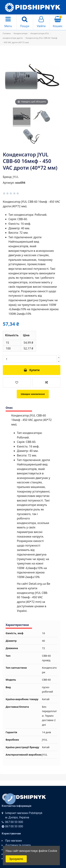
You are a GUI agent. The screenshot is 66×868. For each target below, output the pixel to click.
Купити (32, 370)
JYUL (16, 177)
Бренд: (7, 177)
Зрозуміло (16, 859)
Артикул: (9, 183)
